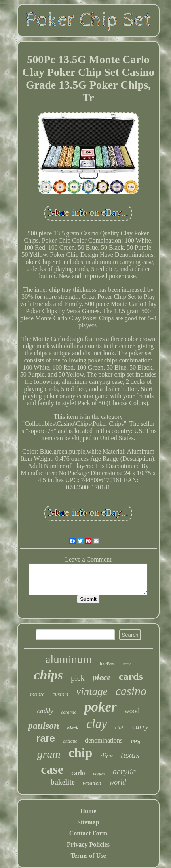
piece (102, 677)
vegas (99, 773)
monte (37, 694)
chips (48, 675)
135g (135, 742)
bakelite (63, 782)
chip (81, 753)
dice (106, 756)
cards (131, 677)
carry (140, 727)
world (118, 782)
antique (70, 741)
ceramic (69, 712)
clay (97, 724)
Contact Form (88, 833)
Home (88, 811)
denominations (104, 740)
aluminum (68, 659)
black (73, 728)
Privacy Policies (88, 844)
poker (101, 707)
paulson (44, 726)
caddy (45, 711)
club (120, 728)
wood (132, 711)
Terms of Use (88, 855)
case (52, 769)
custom (61, 694)
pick (78, 678)
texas (130, 755)
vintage (92, 691)
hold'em (107, 664)
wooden (92, 783)
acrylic (124, 772)
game (127, 664)
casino (131, 691)
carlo (78, 773)
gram (49, 754)
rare (46, 738)
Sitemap (88, 822)
